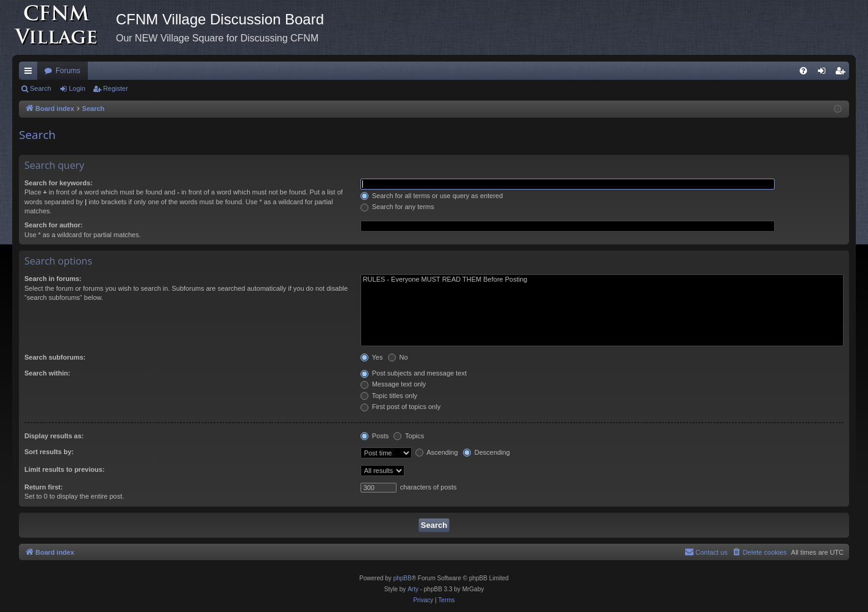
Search (41, 88)
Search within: (47, 373)
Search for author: (53, 225)
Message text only (393, 384)
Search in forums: (53, 279)
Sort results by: (49, 452)
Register (116, 88)
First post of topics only (401, 407)
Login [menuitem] (824, 73)
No (398, 357)
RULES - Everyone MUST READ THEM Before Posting (602, 280)
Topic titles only (389, 396)
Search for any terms (397, 207)
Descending (486, 452)
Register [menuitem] (843, 73)
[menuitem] (803, 71)
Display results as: (54, 436)
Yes (372, 357)
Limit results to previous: (64, 469)
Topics (409, 436)
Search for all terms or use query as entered (432, 196)
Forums (68, 71)
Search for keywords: (59, 183)
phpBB (403, 578)
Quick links (30, 73)
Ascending (437, 452)
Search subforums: (55, 357)
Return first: (44, 487)
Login (77, 88)
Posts (375, 436)
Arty (413, 589)
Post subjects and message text (414, 373)
